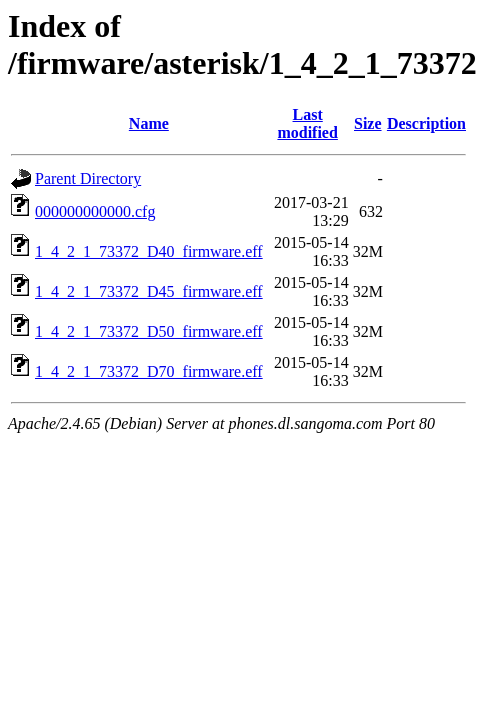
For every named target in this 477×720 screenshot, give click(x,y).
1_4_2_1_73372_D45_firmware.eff (149, 291)
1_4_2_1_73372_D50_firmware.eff (149, 331)
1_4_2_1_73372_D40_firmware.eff (149, 251)
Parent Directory (88, 178)
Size (368, 123)
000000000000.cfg (95, 211)
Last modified (307, 123)
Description (426, 123)
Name (149, 123)
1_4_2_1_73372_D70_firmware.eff (149, 371)
